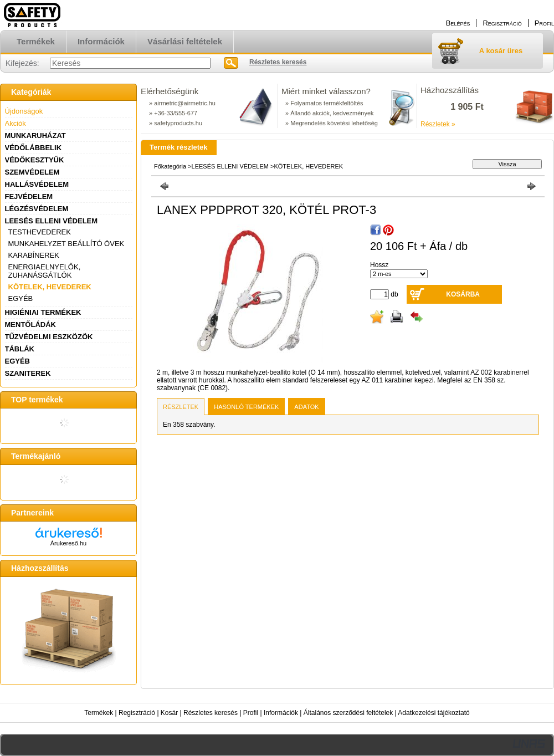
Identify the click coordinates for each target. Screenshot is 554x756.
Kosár (169, 713)
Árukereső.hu (68, 543)
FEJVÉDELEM (29, 196)
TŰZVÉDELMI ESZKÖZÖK (49, 337)
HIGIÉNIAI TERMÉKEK (43, 312)
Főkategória (170, 166)
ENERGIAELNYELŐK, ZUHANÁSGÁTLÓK (45, 271)
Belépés (458, 23)
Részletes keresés (211, 713)
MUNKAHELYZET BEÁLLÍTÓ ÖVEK (66, 244)
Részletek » (438, 124)
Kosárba (463, 294)
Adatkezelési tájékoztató (434, 713)
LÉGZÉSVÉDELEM (37, 209)
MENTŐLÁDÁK (30, 325)
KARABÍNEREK (34, 255)
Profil (251, 713)
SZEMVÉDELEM (32, 172)
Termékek (99, 713)
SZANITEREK (28, 373)
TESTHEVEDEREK (40, 232)
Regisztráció (137, 713)
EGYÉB (21, 298)
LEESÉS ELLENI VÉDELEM (52, 221)
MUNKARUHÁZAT (35, 136)
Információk (281, 713)
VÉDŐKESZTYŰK (35, 160)
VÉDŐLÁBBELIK (34, 148)
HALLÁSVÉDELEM (37, 184)
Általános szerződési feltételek (348, 713)
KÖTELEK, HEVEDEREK (50, 287)
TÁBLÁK (20, 349)
